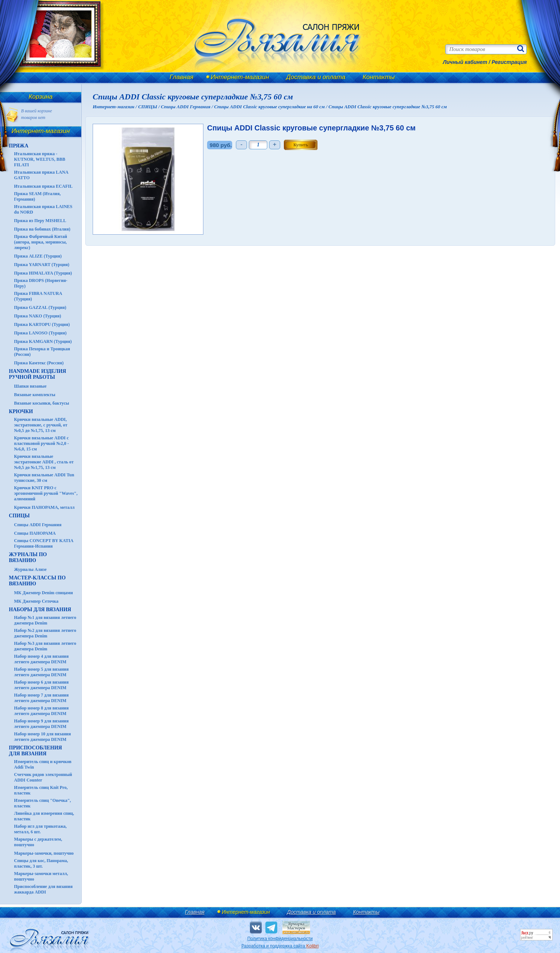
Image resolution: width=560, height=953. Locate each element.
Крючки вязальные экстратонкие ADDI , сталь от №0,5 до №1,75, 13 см (44, 462)
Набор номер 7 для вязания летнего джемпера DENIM (41, 698)
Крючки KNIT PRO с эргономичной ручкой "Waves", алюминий (46, 493)
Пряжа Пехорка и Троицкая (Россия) (42, 352)
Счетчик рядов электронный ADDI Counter (43, 777)
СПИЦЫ (19, 516)
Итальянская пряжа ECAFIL (43, 186)
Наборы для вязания (40, 610)
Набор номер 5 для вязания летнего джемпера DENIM (41, 672)
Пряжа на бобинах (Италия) (42, 229)
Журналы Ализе (30, 569)
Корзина (41, 97)
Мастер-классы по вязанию (37, 581)
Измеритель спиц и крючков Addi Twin (43, 764)
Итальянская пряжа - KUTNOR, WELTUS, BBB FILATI (40, 159)
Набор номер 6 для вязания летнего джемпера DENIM (41, 685)
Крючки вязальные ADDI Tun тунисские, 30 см (44, 478)
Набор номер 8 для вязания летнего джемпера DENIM (41, 711)
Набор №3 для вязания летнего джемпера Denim (45, 646)
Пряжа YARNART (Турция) (42, 265)
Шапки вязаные (30, 386)
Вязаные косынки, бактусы (42, 403)
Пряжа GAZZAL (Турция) (40, 307)
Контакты (379, 77)
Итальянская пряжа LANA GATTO (41, 175)
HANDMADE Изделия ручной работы (37, 374)
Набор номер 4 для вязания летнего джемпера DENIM (41, 659)
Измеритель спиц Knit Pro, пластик (41, 790)
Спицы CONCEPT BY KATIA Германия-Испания (44, 543)
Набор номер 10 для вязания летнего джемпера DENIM (42, 737)
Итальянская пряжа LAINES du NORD (43, 209)
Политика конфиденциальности (280, 939)
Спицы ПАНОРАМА (35, 533)
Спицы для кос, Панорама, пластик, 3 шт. (41, 863)
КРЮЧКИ (21, 411)
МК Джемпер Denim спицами (43, 593)
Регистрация (509, 62)
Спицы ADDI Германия (38, 525)
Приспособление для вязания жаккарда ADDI (43, 889)
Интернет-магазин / (115, 107)
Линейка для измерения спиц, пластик (44, 816)
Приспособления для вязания (35, 751)
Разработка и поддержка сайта (280, 946)
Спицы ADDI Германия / (188, 107)
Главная (182, 77)
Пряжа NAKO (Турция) (38, 316)
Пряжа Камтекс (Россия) (39, 363)
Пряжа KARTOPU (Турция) (42, 324)
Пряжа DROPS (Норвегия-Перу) (41, 283)
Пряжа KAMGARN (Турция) (43, 341)
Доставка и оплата (316, 77)
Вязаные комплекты (35, 395)
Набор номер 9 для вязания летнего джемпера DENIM (41, 724)
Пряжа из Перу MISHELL (40, 221)
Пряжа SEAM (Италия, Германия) (37, 196)
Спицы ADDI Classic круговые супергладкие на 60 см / (271, 107)
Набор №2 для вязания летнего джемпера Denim (45, 633)
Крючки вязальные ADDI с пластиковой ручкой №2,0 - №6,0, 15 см (42, 443)
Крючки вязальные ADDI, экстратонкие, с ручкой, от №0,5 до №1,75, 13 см (41, 425)
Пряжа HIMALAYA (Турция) (43, 273)
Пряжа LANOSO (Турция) (40, 333)
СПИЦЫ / (150, 107)
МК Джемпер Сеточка (36, 601)
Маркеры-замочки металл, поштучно (41, 876)
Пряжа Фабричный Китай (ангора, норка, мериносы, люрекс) (41, 242)
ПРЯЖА (19, 146)
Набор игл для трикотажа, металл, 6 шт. (40, 829)
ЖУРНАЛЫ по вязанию (28, 557)
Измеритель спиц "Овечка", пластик (42, 803)
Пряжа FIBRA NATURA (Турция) (38, 296)
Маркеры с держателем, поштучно (38, 842)
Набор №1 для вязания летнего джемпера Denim (45, 620)
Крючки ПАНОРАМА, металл (44, 507)
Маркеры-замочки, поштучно (44, 853)
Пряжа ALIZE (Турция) (38, 256)
